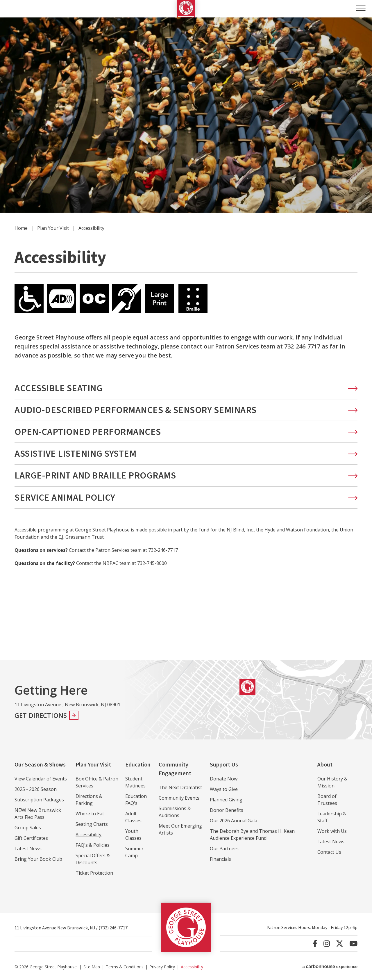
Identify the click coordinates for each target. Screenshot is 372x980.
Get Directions (41, 715)
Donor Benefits (227, 810)
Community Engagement (175, 769)
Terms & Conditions (125, 967)
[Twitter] (340, 943)
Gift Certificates (31, 838)
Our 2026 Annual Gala (234, 821)
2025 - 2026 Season (36, 789)
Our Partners (224, 849)
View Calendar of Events (41, 779)
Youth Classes (133, 835)
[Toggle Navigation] (360, 8)
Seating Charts (92, 824)
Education (138, 765)
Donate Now (224, 779)
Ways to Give (224, 789)
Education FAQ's (136, 800)
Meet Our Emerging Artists (180, 829)
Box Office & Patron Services (97, 782)
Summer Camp (134, 852)
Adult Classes (133, 817)
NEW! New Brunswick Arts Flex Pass (38, 814)
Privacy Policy (162, 967)
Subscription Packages (39, 800)
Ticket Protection (94, 873)
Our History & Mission (332, 782)
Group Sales (28, 828)
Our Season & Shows (40, 765)
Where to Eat (90, 814)
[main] (186, 339)
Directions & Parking (89, 800)
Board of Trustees (327, 800)
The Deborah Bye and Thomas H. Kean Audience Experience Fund (252, 835)
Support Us (224, 765)
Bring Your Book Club (38, 859)
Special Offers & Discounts (93, 859)
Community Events (179, 798)
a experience (330, 966)
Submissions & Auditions (175, 812)
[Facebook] (315, 943)
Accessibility (88, 835)
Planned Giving (226, 800)
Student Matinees (135, 782)
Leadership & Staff (332, 817)
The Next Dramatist (180, 787)
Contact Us (329, 852)
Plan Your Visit (53, 228)
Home (21, 228)
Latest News (28, 849)
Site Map (92, 967)
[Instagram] (327, 943)
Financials (220, 859)
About (325, 765)
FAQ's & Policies (93, 845)
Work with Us (332, 831)
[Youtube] (353, 943)
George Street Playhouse (186, 9)
